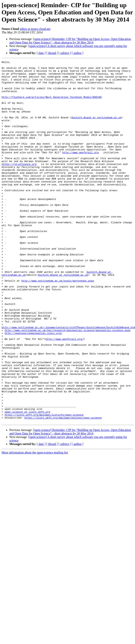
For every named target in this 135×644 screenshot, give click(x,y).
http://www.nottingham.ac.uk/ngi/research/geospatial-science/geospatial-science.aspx (68, 384)
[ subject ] (65, 53)
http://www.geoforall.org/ (64, 395)
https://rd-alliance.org (19, 185)
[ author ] (78, 53)
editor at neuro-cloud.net (35, 29)
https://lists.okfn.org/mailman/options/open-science (63, 489)
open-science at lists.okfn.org (27, 482)
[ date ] (41, 53)
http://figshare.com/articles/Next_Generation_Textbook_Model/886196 (52, 105)
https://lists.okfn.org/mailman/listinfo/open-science (44, 486)
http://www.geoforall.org (80, 171)
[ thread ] (52, 53)
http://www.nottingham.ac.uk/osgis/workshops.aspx (58, 325)
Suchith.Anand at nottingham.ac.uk (96, 129)
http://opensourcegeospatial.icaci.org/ (33, 388)
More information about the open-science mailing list (35, 525)
